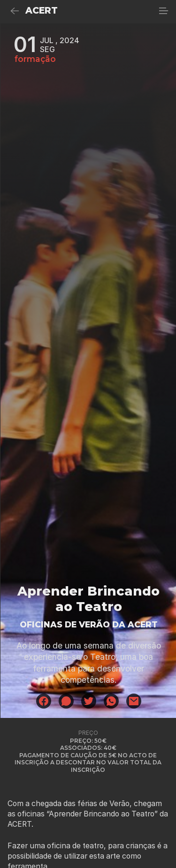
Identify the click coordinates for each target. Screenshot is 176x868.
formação (35, 59)
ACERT (42, 11)
